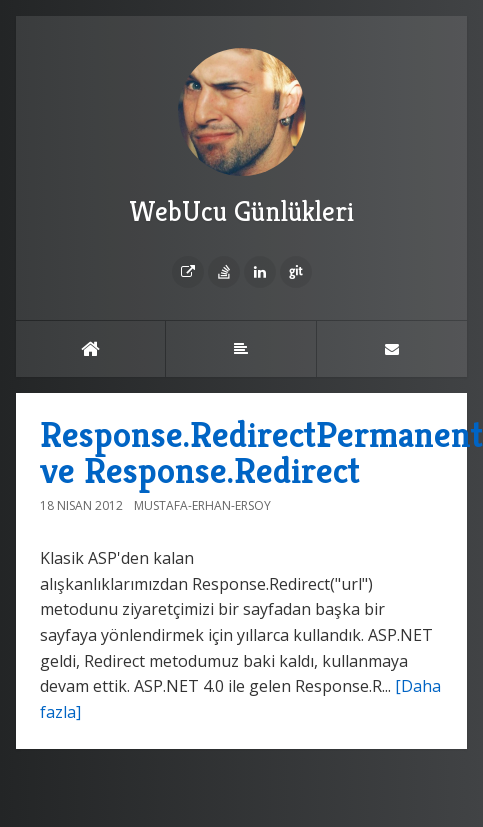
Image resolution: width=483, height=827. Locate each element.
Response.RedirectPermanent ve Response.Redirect (261, 452)
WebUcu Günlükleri (241, 138)
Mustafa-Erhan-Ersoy (202, 505)
